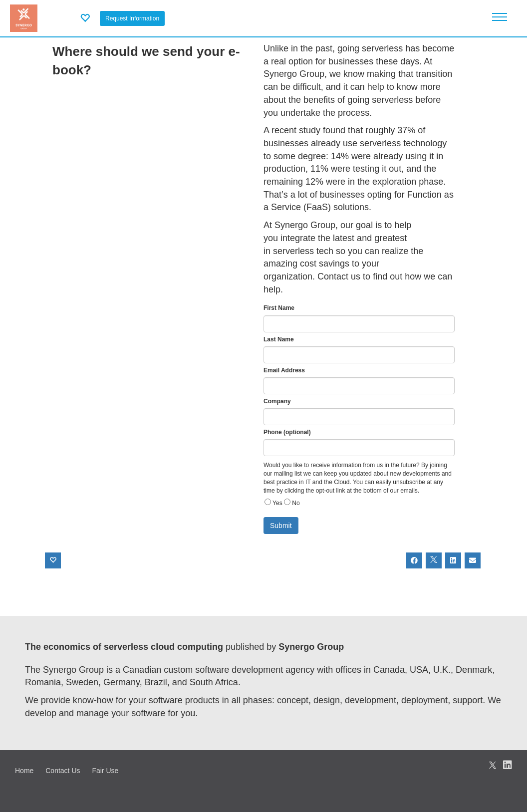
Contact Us (63, 771)
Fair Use (105, 771)
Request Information (132, 18)
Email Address (284, 370)
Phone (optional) (287, 432)
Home (24, 771)
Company (277, 401)
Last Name (279, 339)
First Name (279, 308)
